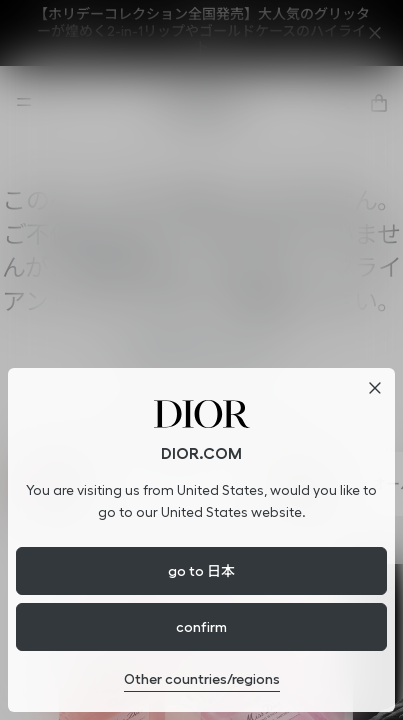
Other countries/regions (202, 679)
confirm (201, 627)
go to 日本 (201, 571)
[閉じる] (375, 388)
